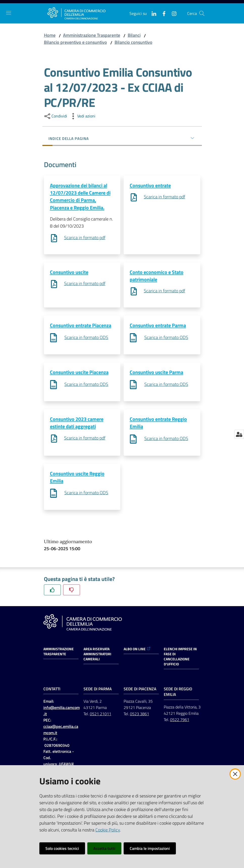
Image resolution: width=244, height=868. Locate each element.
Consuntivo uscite (69, 272)
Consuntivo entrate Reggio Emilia (158, 424)
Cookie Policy (108, 830)
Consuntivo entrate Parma (158, 326)
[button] (202, 13)
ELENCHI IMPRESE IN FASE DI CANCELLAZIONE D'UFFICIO (180, 658)
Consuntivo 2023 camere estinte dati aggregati (77, 424)
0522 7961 (180, 721)
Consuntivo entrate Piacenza (81, 326)
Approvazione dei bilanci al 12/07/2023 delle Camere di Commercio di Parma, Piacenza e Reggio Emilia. (80, 196)
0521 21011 (101, 716)
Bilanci (134, 35)
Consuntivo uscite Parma (156, 373)
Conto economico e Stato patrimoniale (157, 276)
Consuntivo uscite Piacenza (79, 373)
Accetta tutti (104, 848)
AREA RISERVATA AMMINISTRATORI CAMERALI (97, 656)
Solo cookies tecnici (62, 848)
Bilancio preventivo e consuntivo (75, 42)
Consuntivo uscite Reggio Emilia (77, 478)
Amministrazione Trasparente (92, 35)
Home (50, 35)
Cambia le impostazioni (150, 848)
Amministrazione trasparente (59, 653)
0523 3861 (140, 716)
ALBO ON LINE (137, 651)
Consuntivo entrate (150, 185)
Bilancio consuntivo (133, 42)
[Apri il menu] (9, 13)
